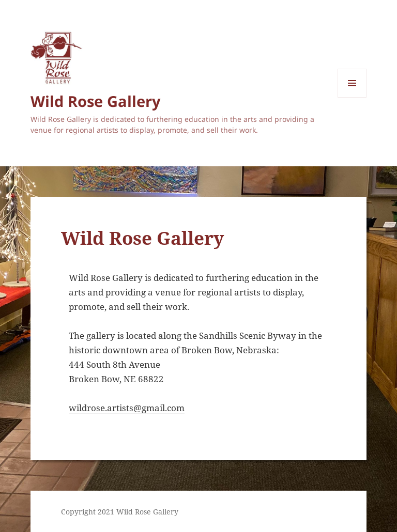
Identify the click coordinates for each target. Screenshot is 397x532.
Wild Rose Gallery (96, 101)
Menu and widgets (352, 97)
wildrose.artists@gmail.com (127, 408)
